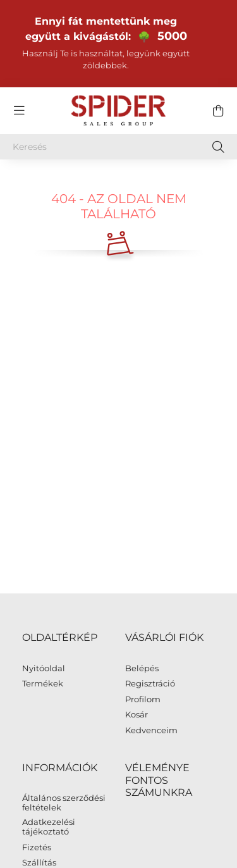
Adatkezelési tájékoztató (49, 827)
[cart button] (218, 111)
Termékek (43, 684)
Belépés (142, 668)
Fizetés (37, 847)
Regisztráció (150, 684)
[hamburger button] (19, 111)
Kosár (137, 715)
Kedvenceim (151, 730)
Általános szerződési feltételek (64, 803)
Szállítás (39, 863)
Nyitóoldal (44, 668)
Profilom (143, 699)
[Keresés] (118, 147)
